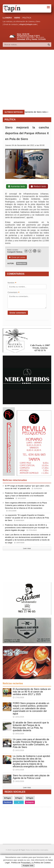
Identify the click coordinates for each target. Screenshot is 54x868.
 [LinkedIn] (39, 251)
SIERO (17, 18)
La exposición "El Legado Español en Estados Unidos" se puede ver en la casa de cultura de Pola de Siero (27, 518)
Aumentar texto (17, 186)
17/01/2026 (18, 698)
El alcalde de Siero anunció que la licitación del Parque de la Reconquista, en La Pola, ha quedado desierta (31, 727)
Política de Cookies (42, 863)
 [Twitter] (26, 251)
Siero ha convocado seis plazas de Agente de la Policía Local (31, 777)
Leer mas (27, 548)
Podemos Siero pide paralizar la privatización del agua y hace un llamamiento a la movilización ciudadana (26, 496)
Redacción (22, 264)
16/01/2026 (18, 717)
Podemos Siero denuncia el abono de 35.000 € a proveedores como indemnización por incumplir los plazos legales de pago (27, 528)
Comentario (13, 293)
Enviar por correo (17, 257)
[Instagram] (35, 251)
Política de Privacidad (21, 863)
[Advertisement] (27, 80)
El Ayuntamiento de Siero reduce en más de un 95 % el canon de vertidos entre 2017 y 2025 (32, 692)
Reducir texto (38, 186)
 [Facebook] (30, 251)
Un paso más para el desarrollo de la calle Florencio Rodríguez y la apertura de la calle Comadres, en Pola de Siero (31, 743)
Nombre (12, 283)
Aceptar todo (28, 865)
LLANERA (7, 18)
